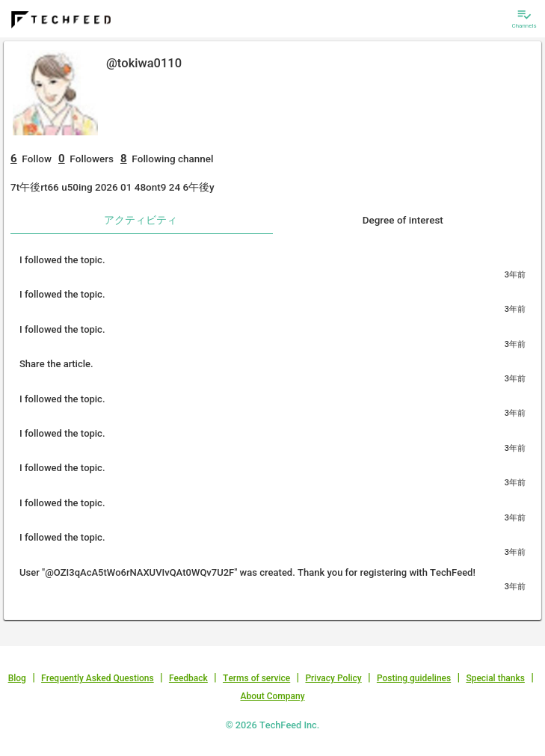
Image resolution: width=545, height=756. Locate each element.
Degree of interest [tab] (403, 220)
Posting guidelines (414, 678)
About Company (272, 696)
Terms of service (256, 678)
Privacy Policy (333, 678)
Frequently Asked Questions (98, 678)
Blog (17, 678)
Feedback (188, 678)
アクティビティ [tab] (141, 220)
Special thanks (495, 678)
